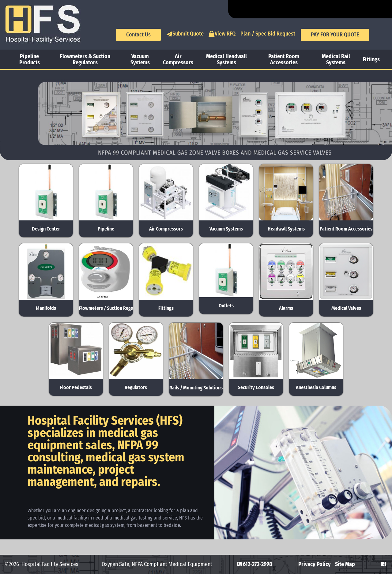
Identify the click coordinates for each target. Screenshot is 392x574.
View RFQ (222, 34)
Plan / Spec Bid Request (268, 34)
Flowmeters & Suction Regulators (85, 59)
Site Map (345, 564)
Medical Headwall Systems (226, 59)
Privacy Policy (315, 564)
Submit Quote (185, 34)
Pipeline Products (30, 59)
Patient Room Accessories (284, 59)
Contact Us (138, 35)
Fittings (371, 59)
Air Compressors (178, 59)
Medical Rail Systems (336, 59)
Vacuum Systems (140, 59)
